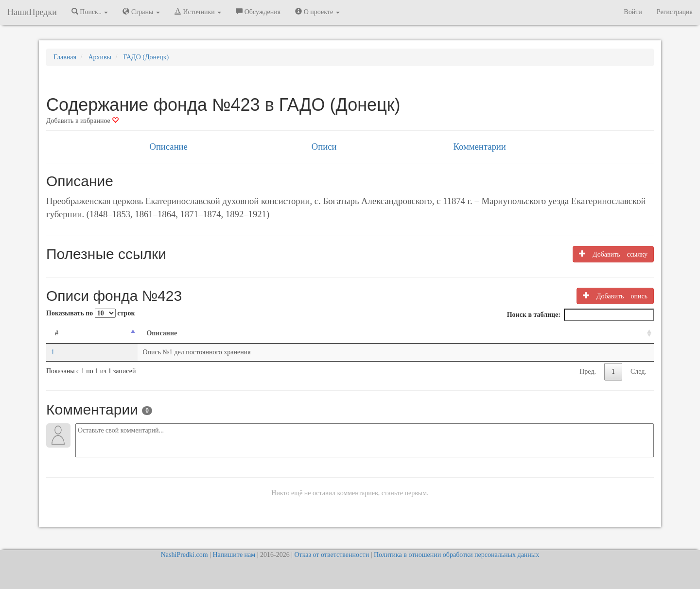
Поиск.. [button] (90, 12)
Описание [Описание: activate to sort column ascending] (162, 333)
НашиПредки (32, 12)
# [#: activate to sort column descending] (57, 333)
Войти (633, 12)
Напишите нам (234, 555)
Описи (324, 147)
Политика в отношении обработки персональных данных (456, 555)
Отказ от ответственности (332, 555)
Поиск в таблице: (580, 315)
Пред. (588, 372)
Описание (168, 147)
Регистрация (675, 12)
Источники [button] (198, 12)
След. (639, 372)
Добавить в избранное (82, 121)
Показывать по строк (90, 313)
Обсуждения (258, 12)
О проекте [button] (317, 12)
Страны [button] (141, 12)
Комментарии (479, 147)
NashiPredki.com (184, 555)
